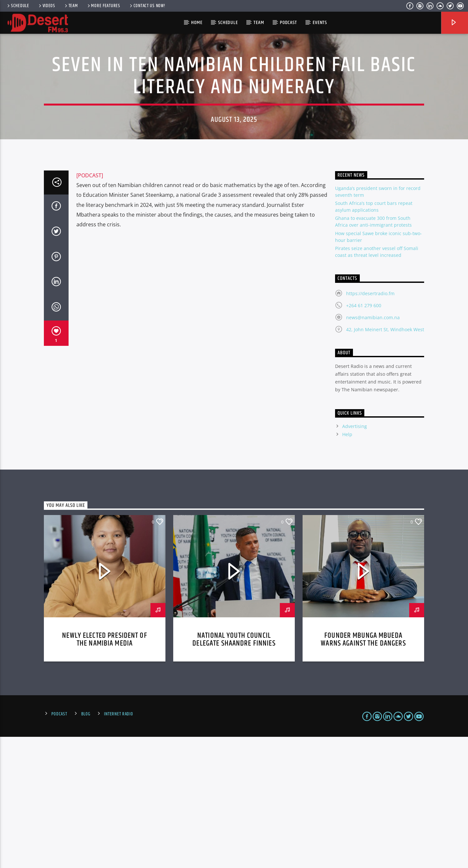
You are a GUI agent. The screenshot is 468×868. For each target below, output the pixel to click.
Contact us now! (147, 6)
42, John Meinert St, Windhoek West (385, 461)
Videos (46, 6)
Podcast (288, 23)
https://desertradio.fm (370, 425)
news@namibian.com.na (373, 449)
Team (71, 6)
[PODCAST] (90, 307)
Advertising (355, 557)
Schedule (18, 6)
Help (347, 566)
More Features (103, 6)
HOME (197, 23)
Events (320, 23)
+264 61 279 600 (364, 437)
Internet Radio (118, 845)
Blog (86, 845)
